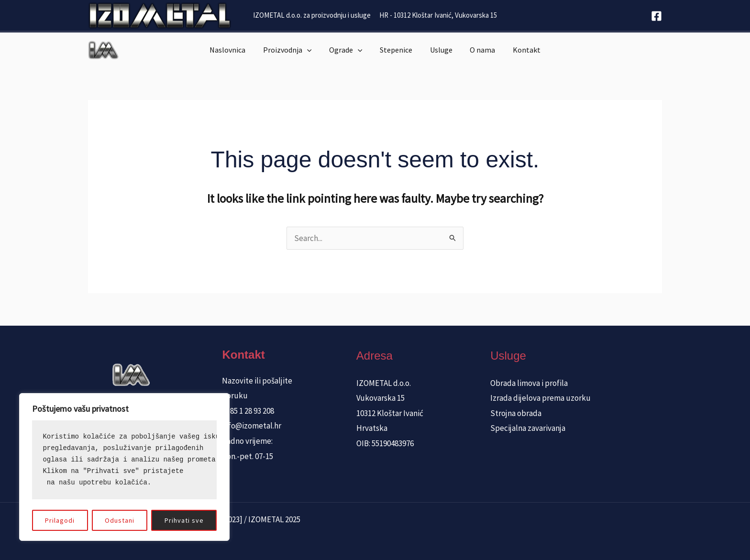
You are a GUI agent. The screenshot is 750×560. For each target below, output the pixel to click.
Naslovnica (234, 50)
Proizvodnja (292, 50)
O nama (478, 50)
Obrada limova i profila (529, 383)
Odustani (120, 520)
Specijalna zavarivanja (528, 428)
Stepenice (396, 50)
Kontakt (520, 50)
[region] (124, 467)
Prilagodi (60, 520)
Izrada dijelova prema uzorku (540, 398)
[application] (311, 50)
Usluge (439, 50)
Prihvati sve (184, 520)
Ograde (348, 50)
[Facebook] (656, 16)
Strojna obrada (516, 413)
